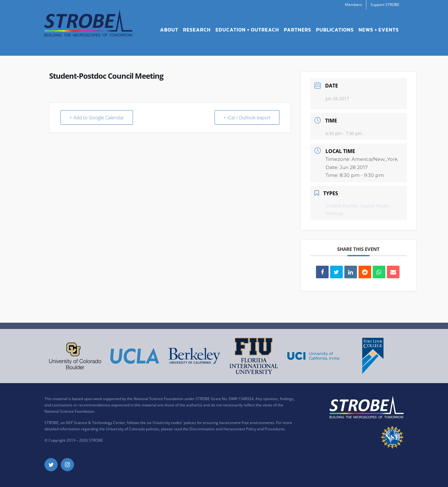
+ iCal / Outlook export (247, 117)
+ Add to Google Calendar (97, 117)
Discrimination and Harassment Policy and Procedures (237, 429)
